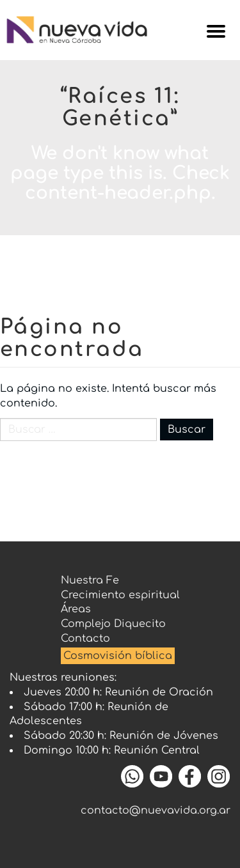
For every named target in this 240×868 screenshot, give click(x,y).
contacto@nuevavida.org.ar (156, 810)
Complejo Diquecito (113, 624)
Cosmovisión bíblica (118, 656)
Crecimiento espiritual (120, 595)
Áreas (76, 609)
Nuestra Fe (90, 580)
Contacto (85, 639)
